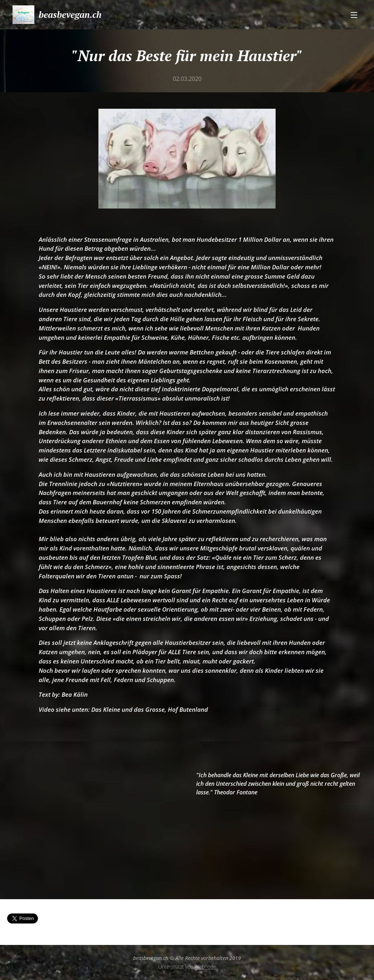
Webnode (205, 967)
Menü (354, 15)
